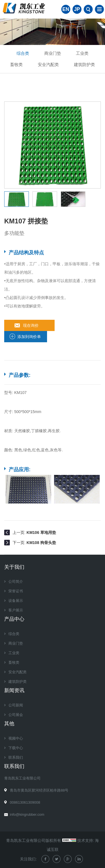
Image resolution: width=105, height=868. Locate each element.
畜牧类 (16, 64)
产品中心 (14, 619)
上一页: (34, 532)
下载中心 (16, 748)
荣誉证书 (16, 591)
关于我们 (14, 567)
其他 (9, 724)
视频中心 (16, 738)
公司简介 (16, 582)
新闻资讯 (14, 690)
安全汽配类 (48, 64)
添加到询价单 (29, 337)
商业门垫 (53, 53)
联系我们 (16, 757)
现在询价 (31, 325)
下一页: (34, 543)
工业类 (82, 53)
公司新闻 (16, 705)
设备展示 (16, 601)
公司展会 (16, 715)
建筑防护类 (84, 64)
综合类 (23, 53)
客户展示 (16, 610)
